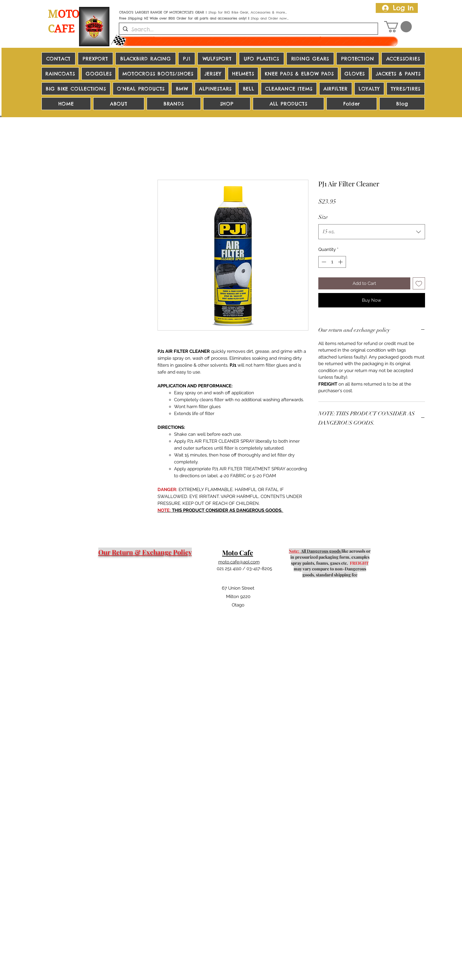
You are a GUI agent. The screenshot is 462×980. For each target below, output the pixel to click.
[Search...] (248, 29)
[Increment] (341, 262)
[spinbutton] (332, 262)
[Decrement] (323, 262)
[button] (398, 27)
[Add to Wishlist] (419, 284)
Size (323, 217)
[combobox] (372, 232)
